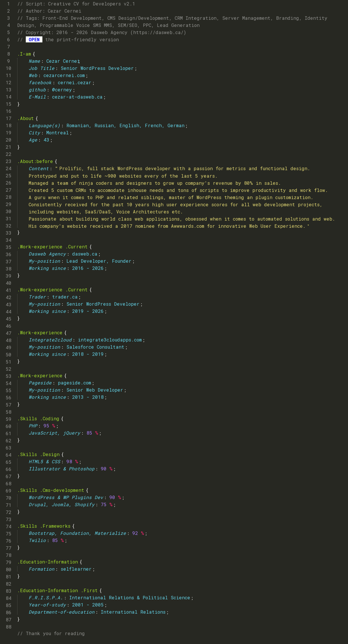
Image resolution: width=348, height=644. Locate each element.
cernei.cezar (75, 82)
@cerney (62, 90)
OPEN (34, 39)
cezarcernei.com (64, 75)
